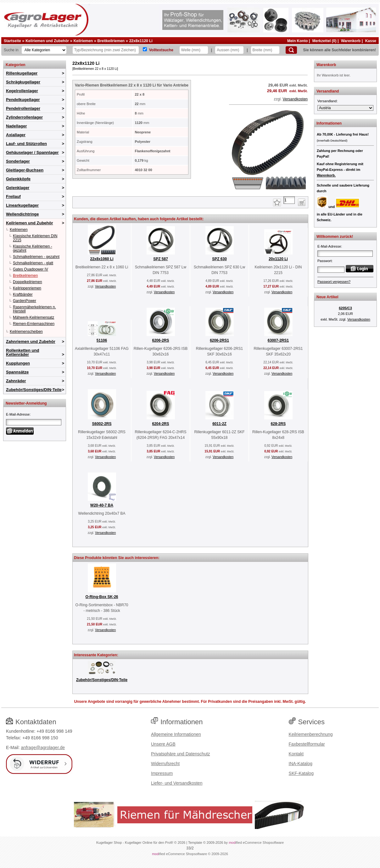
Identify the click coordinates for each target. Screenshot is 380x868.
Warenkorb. (326, 175)
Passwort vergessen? (334, 282)
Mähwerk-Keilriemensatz (34, 317)
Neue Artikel (327, 297)
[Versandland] (345, 108)
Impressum (162, 773)
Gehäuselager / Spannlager (32, 152)
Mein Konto (297, 41)
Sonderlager (18, 161)
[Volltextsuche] (145, 49)
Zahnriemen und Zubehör (31, 342)
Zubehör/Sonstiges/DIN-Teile (34, 390)
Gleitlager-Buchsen (25, 170)
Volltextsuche (161, 50)
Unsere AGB (163, 744)
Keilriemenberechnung (311, 734)
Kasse (371, 41)
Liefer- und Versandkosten (177, 783)
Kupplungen (18, 363)
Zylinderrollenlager (24, 117)
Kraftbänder (23, 294)
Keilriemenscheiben (26, 332)
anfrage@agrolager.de (43, 748)
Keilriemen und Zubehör (47, 41)
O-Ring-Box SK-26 (102, 597)
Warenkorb (351, 41)
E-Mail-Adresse (18, 414)
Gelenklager (18, 188)
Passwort (324, 261)
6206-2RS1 (219, 340)
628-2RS (278, 424)
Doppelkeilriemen (28, 282)
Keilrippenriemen (27, 288)
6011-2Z (219, 424)
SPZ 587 (161, 259)
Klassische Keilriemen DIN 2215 (35, 238)
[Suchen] (291, 50)
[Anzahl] (289, 200)
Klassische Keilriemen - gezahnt (33, 248)
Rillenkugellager (22, 73)
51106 (102, 340)
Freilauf (13, 196)
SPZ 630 (219, 259)
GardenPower (25, 301)
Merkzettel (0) (324, 41)
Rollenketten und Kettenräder (22, 352)
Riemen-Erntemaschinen (34, 324)
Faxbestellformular (307, 744)
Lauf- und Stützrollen (26, 144)
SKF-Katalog (301, 773)
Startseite (12, 41)
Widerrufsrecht (165, 764)
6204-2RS (160, 424)
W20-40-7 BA (102, 505)
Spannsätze (17, 372)
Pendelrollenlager (23, 108)
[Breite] (265, 50)
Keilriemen (83, 41)
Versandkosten (295, 99)
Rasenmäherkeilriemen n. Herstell (34, 309)
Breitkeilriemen (111, 41)
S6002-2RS (102, 424)
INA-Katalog (301, 764)
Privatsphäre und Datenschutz (181, 754)
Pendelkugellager (23, 100)
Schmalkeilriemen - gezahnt (36, 257)
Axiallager (16, 135)
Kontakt (296, 754)
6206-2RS (160, 340)
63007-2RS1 (278, 340)
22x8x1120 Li (141, 41)
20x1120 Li (278, 259)
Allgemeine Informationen (176, 734)
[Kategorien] (44, 50)
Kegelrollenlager (22, 91)
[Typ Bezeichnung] (106, 50)
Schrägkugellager (23, 82)
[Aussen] (229, 50)
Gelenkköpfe (18, 179)
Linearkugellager (22, 205)
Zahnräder (16, 381)
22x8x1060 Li (102, 259)
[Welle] (194, 50)
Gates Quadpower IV (31, 269)
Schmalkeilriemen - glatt (33, 263)
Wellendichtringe (22, 214)
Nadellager (16, 126)
